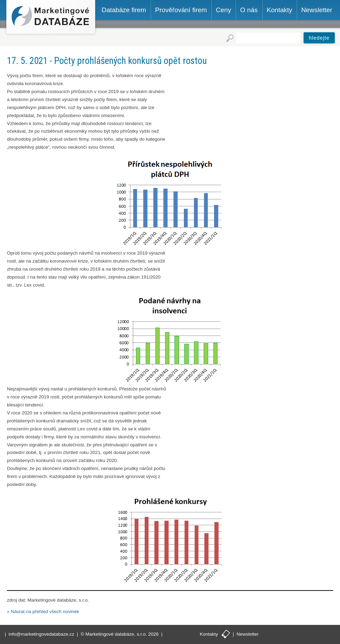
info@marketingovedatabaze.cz (41, 634)
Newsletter (248, 634)
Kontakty (209, 634)
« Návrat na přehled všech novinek (43, 612)
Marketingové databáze (51, 18)
